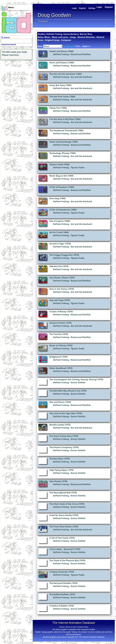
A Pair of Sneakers (58, 187)
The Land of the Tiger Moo (62, 413)
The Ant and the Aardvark (62, 74)
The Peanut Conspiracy (61, 447)
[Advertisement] (16, 76)
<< (64, 46)
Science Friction (57, 323)
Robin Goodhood (58, 368)
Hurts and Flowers (59, 63)
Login (99, 7)
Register (109, 7)
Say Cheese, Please (59, 278)
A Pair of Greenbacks (60, 210)
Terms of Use (71, 627)
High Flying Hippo (58, 470)
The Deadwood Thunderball (63, 131)
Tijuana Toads (56, 164)
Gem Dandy (55, 481)
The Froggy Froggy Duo (61, 255)
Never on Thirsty (58, 346)
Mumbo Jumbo (57, 425)
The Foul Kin (55, 334)
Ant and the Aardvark (81, 77)
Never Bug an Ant (58, 176)
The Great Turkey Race (61, 436)
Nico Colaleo (96, 632)
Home (62, 627)
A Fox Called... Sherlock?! (62, 549)
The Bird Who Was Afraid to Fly (65, 391)
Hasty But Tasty (57, 85)
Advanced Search (9, 45)
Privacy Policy (83, 627)
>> (89, 46)
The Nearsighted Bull (60, 493)
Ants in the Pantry (58, 289)
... (81, 46)
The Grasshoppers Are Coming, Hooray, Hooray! (73, 379)
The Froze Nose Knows (61, 527)
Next (85, 46)
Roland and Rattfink (81, 54)
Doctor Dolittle (78, 382)
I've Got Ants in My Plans (62, 119)
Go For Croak (56, 232)
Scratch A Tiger (57, 244)
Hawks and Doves (58, 51)
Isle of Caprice (56, 221)
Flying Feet (55, 108)
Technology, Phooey (59, 153)
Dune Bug (54, 198)
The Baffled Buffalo (59, 594)
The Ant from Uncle (59, 97)
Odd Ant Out (56, 266)
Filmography (43, 22)
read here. (14, 55)
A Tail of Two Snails (59, 538)
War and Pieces (57, 402)
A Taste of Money (58, 312)
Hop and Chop (56, 300)
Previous (70, 46)
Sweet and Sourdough (60, 142)
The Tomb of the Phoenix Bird (64, 561)
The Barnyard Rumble (60, 583)
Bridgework (55, 357)
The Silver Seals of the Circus (64, 504)
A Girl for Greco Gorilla (61, 515)
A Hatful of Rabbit (58, 606)
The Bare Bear (56, 459)
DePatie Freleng (61, 54)
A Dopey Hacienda (58, 572)
